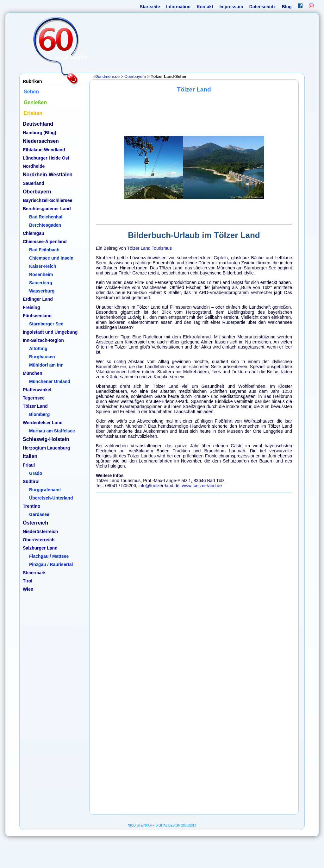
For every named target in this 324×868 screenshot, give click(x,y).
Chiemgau (34, 233)
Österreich (35, 523)
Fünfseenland (37, 316)
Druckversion (153, 816)
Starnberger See (46, 324)
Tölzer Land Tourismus (150, 248)
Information (178, 7)
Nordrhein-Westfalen (48, 175)
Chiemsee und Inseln (51, 258)
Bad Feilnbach (44, 250)
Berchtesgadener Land (47, 209)
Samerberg (41, 283)
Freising (31, 307)
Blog (287, 7)
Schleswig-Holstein (46, 439)
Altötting (38, 349)
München (32, 373)
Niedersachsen (41, 141)
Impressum (231, 7)
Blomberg (39, 414)
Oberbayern (37, 192)
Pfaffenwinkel (37, 390)
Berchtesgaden (45, 225)
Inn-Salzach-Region (43, 340)
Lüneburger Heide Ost (46, 158)
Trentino (31, 506)
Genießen (35, 102)
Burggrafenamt (45, 490)
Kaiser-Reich (43, 266)
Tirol (28, 581)
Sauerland (34, 183)
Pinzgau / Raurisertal (51, 564)
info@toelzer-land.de (159, 486)
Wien (28, 589)
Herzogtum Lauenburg (46, 448)
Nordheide (34, 166)
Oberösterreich (39, 540)
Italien (30, 456)
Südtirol (31, 481)
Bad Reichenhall (46, 217)
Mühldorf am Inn (46, 365)
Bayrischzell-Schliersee (47, 200)
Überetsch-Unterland (51, 498)
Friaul (29, 465)
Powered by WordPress (180, 816)
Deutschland (38, 124)
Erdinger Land (38, 299)
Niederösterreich (40, 531)
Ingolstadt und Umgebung (50, 332)
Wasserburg (42, 291)
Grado (36, 473)
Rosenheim (41, 274)
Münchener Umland (50, 381)
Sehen (31, 92)
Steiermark (34, 573)
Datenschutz (262, 7)
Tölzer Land (35, 406)
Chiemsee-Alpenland (45, 242)
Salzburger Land (40, 548)
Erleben (33, 113)
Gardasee (39, 514)
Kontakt (205, 7)
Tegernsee (34, 398)
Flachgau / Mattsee (49, 556)
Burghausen (42, 357)
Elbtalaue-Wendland (44, 150)
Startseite (150, 7)
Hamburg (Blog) (40, 133)
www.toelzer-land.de (202, 486)
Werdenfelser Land (43, 423)
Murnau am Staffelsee (52, 431)
